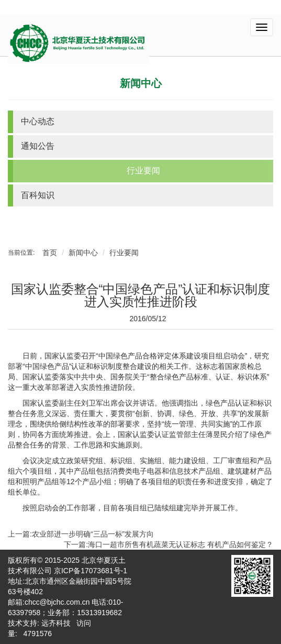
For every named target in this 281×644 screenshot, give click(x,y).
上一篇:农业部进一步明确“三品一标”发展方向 (81, 534)
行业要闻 (143, 171)
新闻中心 (141, 83)
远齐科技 (56, 623)
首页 (50, 253)
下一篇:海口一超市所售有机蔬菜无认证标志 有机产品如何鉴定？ (168, 544)
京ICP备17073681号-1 (91, 571)
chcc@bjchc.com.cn (57, 602)
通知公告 (38, 146)
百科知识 (38, 195)
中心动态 (38, 121)
